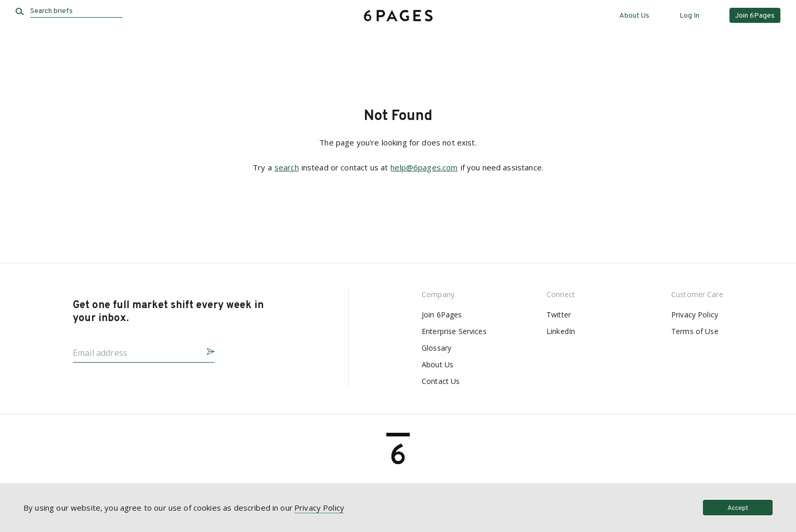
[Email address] (135, 350)
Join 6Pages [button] (755, 16)
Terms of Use (695, 331)
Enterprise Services (454, 331)
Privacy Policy (695, 315)
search (287, 167)
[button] (206, 350)
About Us (634, 16)
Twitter (559, 315)
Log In (689, 16)
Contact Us (441, 381)
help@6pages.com (424, 167)
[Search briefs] (76, 11)
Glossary (436, 348)
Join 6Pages (442, 315)
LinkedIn (561, 331)
